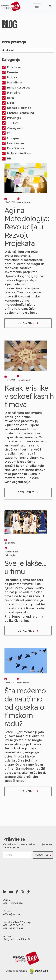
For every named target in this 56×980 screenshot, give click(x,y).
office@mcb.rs (12, 914)
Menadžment (13, 83)
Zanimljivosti (12, 128)
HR (6, 159)
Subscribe (43, 855)
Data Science (13, 149)
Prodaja (9, 78)
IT (6, 133)
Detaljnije (28, 323)
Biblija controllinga (16, 154)
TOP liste (10, 123)
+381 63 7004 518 (13, 925)
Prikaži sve (11, 67)
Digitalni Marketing (17, 108)
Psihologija (11, 118)
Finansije (10, 73)
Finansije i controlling (18, 113)
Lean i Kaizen (13, 143)
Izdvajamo (11, 138)
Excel (8, 103)
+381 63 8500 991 (13, 928)
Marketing (11, 93)
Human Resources (16, 88)
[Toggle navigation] (37, 6)
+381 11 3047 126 (13, 903)
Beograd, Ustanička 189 (17, 939)
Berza (8, 98)
